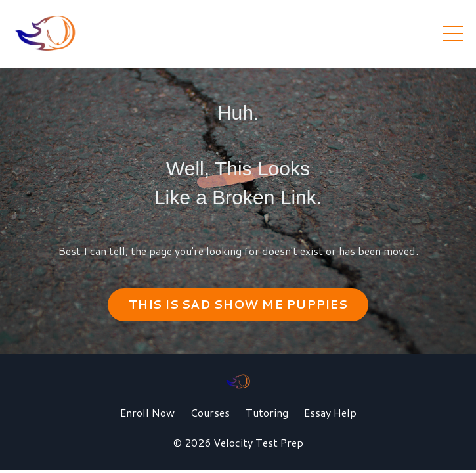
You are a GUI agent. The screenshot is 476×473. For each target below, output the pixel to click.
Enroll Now (147, 412)
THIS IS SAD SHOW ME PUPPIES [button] (238, 304)
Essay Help (330, 412)
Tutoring (267, 412)
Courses (210, 412)
